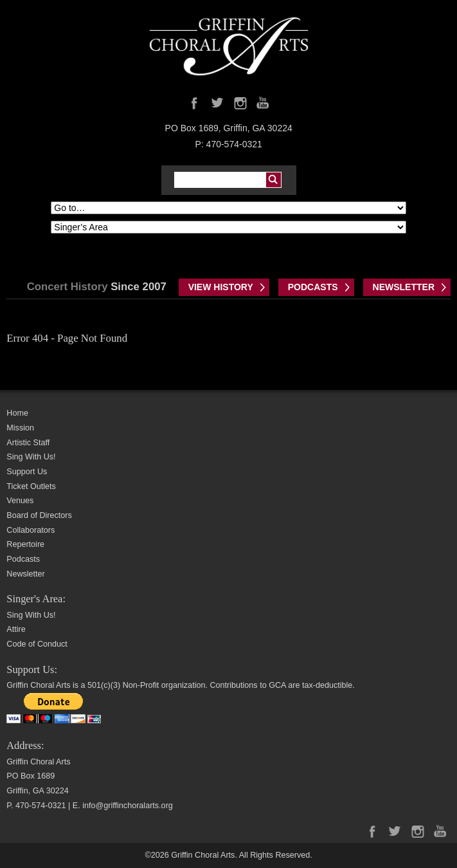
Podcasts (23, 559)
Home (17, 413)
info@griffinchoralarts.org (128, 806)
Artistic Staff (28, 443)
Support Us (27, 472)
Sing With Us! (31, 457)
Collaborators (31, 530)
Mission (20, 428)
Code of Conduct (37, 644)
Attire (16, 629)
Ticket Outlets (31, 486)
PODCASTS (313, 287)
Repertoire (25, 544)
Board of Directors (39, 515)
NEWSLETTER (404, 287)
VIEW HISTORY (221, 287)
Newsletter (26, 574)
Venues (20, 501)
